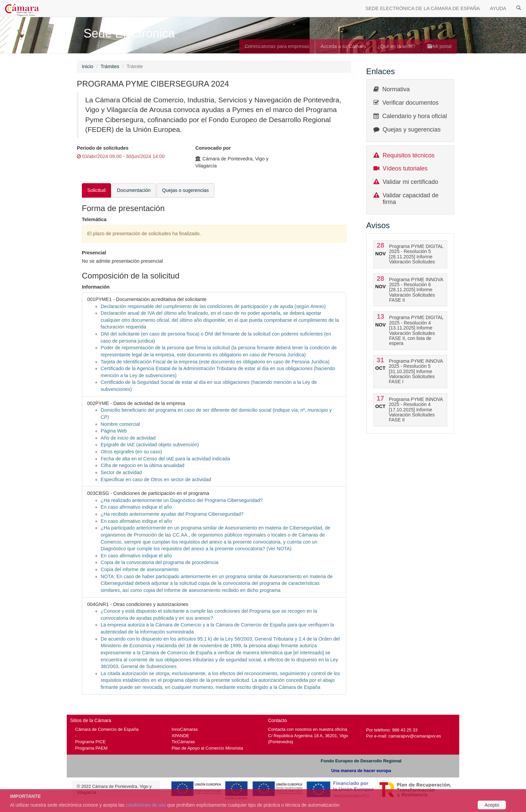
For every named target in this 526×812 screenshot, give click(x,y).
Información (96, 287)
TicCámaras (183, 742)
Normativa (396, 89)
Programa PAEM (91, 748)
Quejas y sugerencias (412, 130)
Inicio (88, 66)
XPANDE (180, 736)
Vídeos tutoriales (405, 168)
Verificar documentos (411, 103)
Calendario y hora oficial (415, 116)
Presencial (94, 253)
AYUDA (498, 8)
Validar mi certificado (411, 182)
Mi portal (439, 46)
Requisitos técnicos (409, 155)
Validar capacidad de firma (411, 199)
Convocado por (213, 148)
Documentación (134, 190)
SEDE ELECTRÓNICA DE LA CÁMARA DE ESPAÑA (423, 8)
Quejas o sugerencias (186, 190)
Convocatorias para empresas (277, 46)
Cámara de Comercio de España (107, 729)
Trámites (110, 66)
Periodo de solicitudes (103, 148)
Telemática (94, 219)
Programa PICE (90, 742)
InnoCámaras (185, 729)
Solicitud (96, 190)
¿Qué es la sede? (397, 46)
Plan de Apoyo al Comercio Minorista (207, 748)
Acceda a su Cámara (343, 46)
